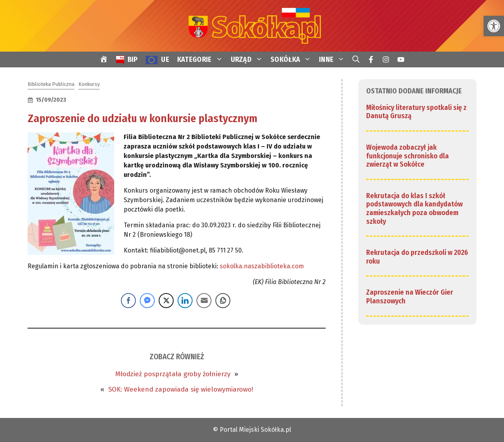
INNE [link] (334, 59)
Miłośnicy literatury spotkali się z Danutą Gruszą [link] (416, 112)
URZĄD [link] (249, 59)
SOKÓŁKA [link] (293, 59)
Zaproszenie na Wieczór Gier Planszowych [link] (410, 297)
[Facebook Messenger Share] (147, 301)
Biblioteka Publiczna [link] (51, 84)
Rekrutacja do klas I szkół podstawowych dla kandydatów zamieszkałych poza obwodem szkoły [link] (414, 209)
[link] (494, 26)
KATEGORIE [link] (202, 59)
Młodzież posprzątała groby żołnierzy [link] (173, 374)
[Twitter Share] (166, 301)
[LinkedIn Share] (185, 301)
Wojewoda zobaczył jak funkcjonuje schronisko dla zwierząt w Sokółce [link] (408, 156)
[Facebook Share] (128, 301)
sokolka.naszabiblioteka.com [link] (262, 266)
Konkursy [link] (89, 84)
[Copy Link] (223, 301)
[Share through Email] (204, 301)
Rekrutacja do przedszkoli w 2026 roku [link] (417, 257)
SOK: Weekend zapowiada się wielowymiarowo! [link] (181, 389)
